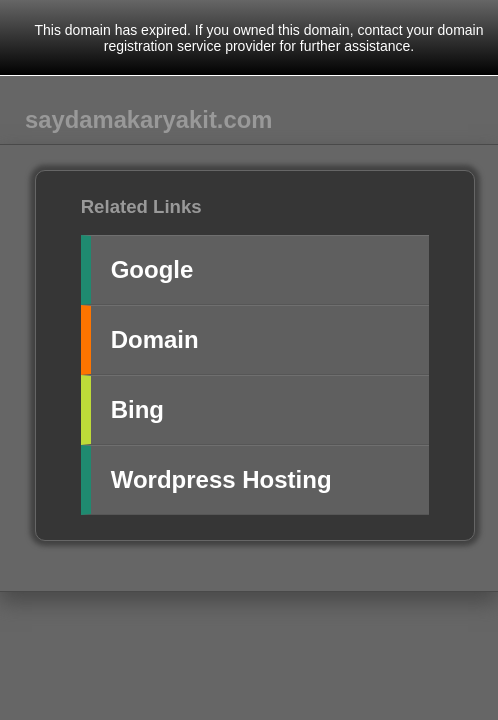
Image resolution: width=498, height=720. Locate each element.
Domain (155, 339)
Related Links (141, 206)
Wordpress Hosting (221, 479)
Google (152, 269)
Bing (137, 409)
